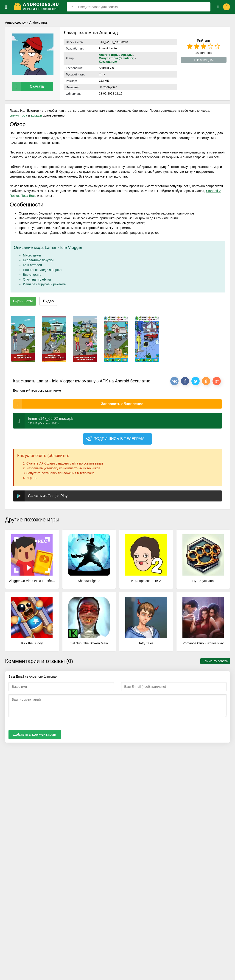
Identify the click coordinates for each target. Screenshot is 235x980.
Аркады (127, 55)
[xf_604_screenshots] (23, 339)
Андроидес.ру (15, 22)
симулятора (18, 115)
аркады (36, 115)
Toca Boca (29, 196)
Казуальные (108, 62)
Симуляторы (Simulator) (117, 58)
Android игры (39, 22)
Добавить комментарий (35, 734)
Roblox (15, 196)
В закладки (204, 60)
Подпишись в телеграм (115, 439)
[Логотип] (37, 7)
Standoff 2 (213, 191)
